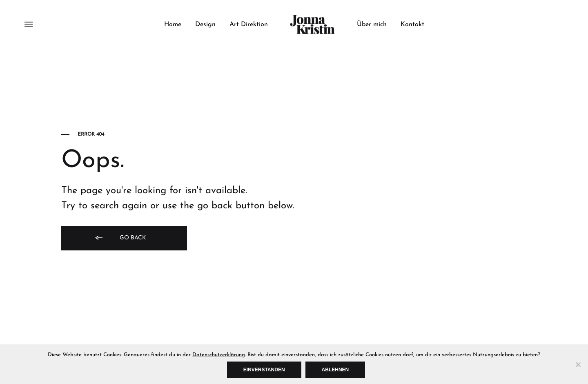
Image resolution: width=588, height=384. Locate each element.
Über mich (372, 25)
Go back (120, 238)
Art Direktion (249, 25)
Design (205, 25)
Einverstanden (264, 370)
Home (173, 25)
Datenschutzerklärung (219, 355)
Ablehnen (335, 370)
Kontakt (412, 25)
